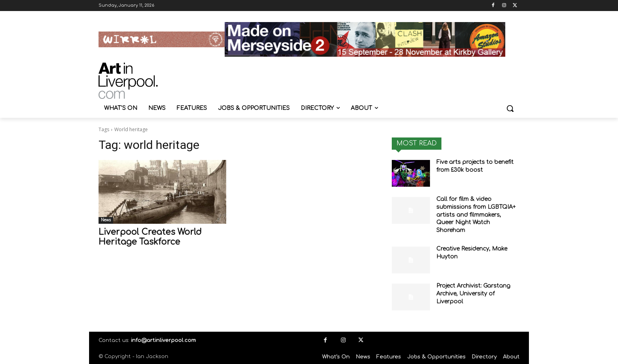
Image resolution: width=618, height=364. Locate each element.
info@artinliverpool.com (163, 340)
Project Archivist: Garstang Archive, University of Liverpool (473, 293)
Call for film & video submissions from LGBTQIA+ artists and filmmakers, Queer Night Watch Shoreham (476, 214)
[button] (510, 108)
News (106, 220)
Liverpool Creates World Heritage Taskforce (150, 237)
